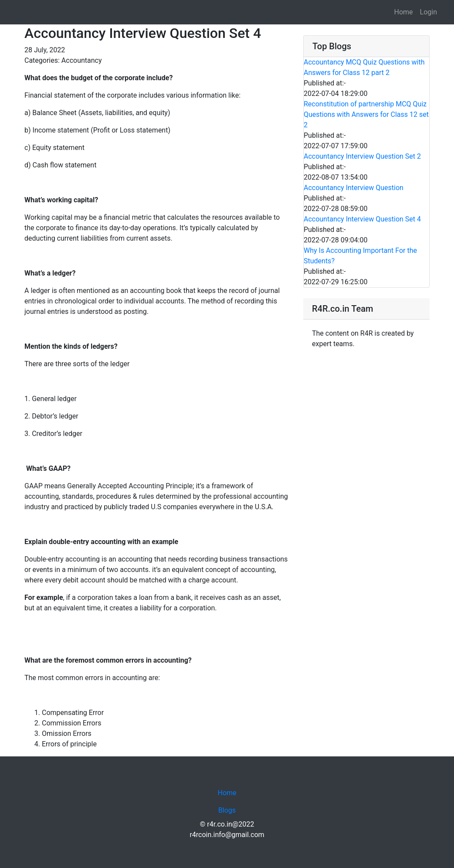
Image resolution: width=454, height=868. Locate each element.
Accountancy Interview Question (354, 188)
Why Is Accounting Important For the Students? (360, 256)
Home (403, 12)
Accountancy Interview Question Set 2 (362, 156)
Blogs (227, 810)
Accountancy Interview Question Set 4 (362, 219)
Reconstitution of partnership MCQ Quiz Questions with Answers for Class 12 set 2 (366, 114)
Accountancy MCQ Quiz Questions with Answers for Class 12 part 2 (364, 67)
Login (429, 12)
